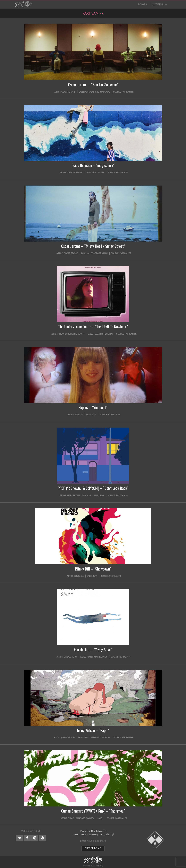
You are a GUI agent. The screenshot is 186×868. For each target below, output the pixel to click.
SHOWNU (77, 495)
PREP (69, 495)
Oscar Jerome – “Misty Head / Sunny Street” (93, 246)
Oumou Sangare (76, 818)
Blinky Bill (79, 576)
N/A (94, 415)
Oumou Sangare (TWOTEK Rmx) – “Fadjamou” (93, 811)
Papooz (79, 415)
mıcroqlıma (98, 172)
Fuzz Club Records (103, 334)
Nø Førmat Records (97, 657)
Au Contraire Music (97, 253)
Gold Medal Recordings (97, 737)
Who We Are (31, 831)
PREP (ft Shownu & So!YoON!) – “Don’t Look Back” (93, 488)
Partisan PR (128, 92)
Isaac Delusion (75, 172)
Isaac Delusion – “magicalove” (93, 165)
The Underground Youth (71, 334)
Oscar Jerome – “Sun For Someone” (93, 85)
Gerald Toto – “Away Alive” (93, 649)
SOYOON (86, 495)
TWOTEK (90, 818)
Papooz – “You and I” (93, 407)
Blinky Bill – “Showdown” (93, 569)
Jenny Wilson (68, 737)
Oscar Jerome (68, 92)
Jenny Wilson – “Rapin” (93, 730)
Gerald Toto (70, 657)
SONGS (142, 4)
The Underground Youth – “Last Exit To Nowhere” (93, 327)
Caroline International (97, 92)
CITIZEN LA (160, 4)
